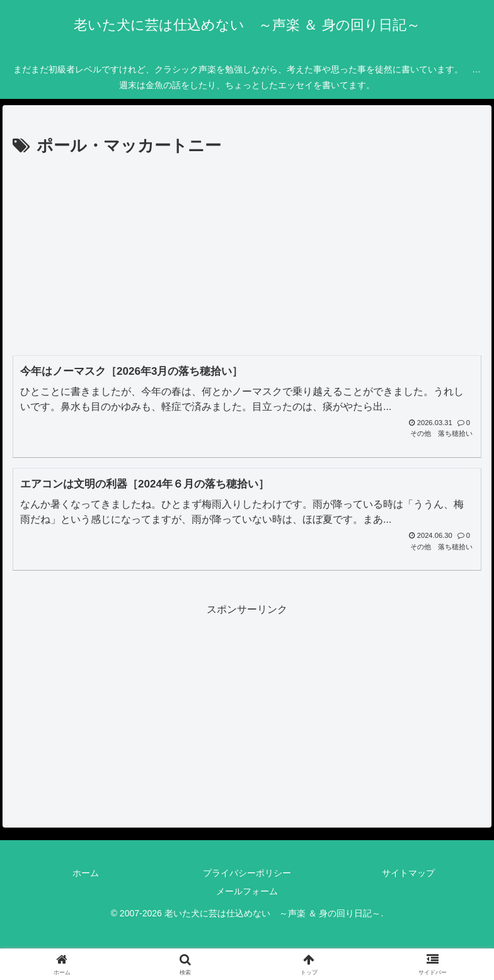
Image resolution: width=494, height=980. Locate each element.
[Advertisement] (247, 255)
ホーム (86, 873)
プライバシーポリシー (247, 873)
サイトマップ (408, 873)
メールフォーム (247, 891)
